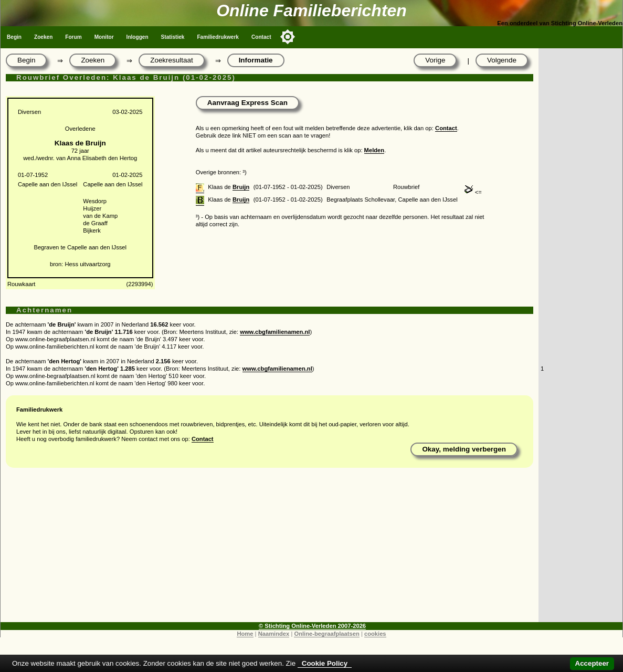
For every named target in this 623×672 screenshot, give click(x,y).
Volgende (502, 60)
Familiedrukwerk (218, 37)
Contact (261, 37)
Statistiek (173, 37)
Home (245, 634)
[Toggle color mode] (288, 37)
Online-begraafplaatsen (326, 634)
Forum (73, 37)
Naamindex (274, 634)
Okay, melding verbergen (464, 449)
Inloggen (138, 37)
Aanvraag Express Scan (247, 103)
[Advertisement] (270, 549)
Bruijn (241, 187)
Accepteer (592, 663)
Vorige (435, 60)
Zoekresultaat (171, 60)
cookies (375, 634)
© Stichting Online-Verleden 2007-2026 (312, 626)
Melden (374, 150)
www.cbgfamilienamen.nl (275, 332)
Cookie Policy (325, 663)
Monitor (104, 37)
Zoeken (43, 37)
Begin (14, 37)
